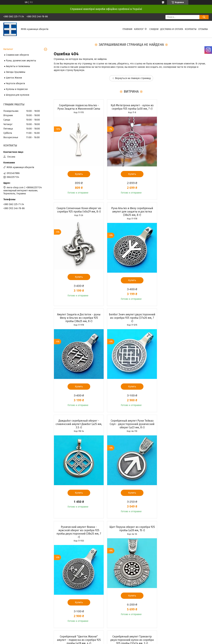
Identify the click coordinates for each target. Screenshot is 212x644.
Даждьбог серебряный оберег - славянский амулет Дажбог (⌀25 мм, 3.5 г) (78, 318)
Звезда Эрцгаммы (16, 72)
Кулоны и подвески (17, 89)
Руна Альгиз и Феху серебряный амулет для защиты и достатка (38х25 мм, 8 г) (79, 212)
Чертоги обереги (15, 83)
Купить (79, 174)
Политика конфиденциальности (132, 575)
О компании (62, 554)
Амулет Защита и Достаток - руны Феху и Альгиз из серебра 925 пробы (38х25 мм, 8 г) (131, 212)
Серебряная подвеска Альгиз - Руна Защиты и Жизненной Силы (78, 107)
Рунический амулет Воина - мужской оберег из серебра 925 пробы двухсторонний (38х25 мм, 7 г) (184, 319)
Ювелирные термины (120, 558)
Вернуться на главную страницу (133, 78)
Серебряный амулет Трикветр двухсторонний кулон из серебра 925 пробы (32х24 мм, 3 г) (184, 427)
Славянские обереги (17, 55)
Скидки (154, 29)
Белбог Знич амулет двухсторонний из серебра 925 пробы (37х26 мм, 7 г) (184, 212)
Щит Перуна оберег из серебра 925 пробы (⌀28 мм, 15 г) (79, 426)
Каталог (139, 29)
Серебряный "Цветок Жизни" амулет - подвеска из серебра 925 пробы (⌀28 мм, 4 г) (131, 427)
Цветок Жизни (14, 78)
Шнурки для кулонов (18, 95)
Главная (127, 29)
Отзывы (203, 29)
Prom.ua (121, 572)
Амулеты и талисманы (18, 66)
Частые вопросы (117, 554)
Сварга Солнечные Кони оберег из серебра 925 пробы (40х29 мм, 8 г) (184, 107)
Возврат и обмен (13, 558)
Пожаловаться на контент (102, 575)
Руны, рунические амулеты (21, 61)
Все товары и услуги (77, 529)
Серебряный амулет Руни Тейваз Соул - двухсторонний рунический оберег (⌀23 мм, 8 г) (131, 318)
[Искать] (204, 17)
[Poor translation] (12, 595)
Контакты (191, 29)
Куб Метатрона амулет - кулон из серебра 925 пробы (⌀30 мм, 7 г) (131, 107)
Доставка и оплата (172, 29)
